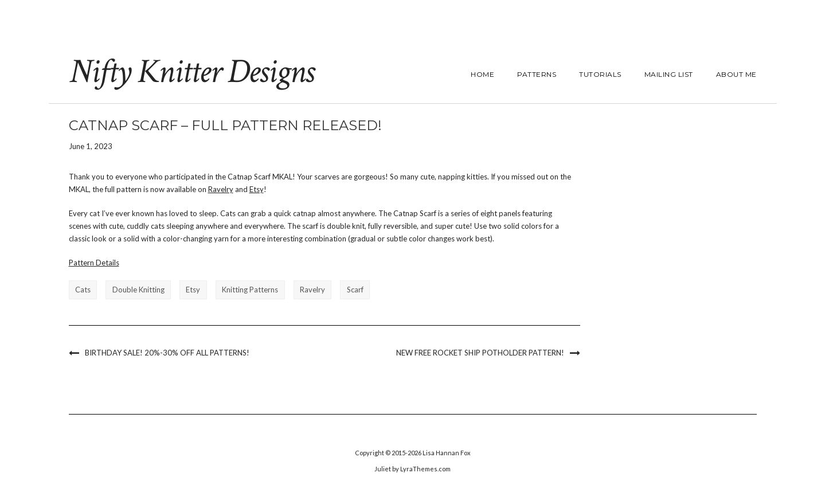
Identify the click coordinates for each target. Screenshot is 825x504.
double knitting (138, 290)
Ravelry (221, 189)
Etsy (257, 189)
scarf (355, 290)
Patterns (537, 74)
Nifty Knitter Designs (191, 72)
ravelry (312, 290)
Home (482, 74)
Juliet (383, 469)
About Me (736, 74)
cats (83, 290)
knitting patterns (250, 290)
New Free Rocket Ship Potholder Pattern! (480, 353)
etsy (193, 290)
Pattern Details (94, 263)
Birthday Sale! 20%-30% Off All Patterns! (167, 353)
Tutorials (600, 74)
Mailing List (669, 74)
